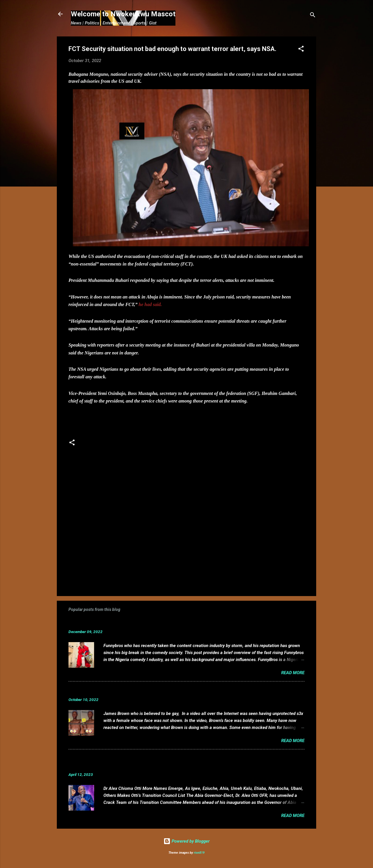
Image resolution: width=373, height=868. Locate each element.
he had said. (150, 304)
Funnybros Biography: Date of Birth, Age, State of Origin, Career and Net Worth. (164, 623)
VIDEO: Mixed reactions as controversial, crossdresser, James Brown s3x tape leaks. (170, 691)
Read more (293, 673)
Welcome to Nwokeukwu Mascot (123, 14)
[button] (301, 50)
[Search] (313, 16)
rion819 (199, 853)
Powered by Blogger (186, 841)
